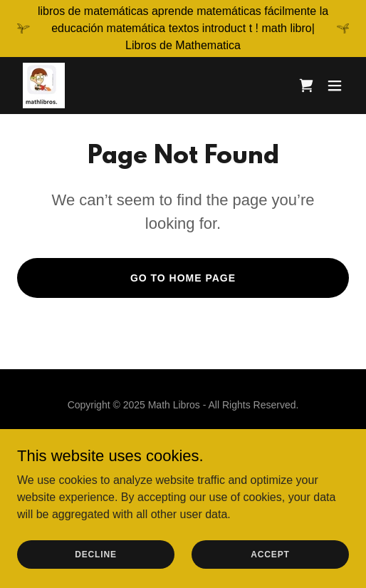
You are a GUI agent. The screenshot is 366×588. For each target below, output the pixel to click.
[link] (44, 86)
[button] (335, 86)
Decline (96, 554)
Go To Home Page (183, 278)
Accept (270, 554)
